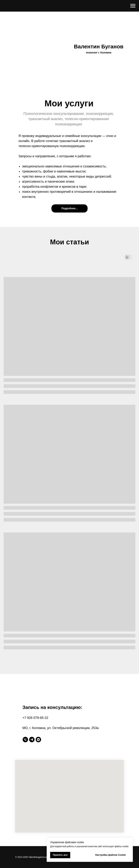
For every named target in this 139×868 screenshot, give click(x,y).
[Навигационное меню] (133, 6)
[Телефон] (25, 740)
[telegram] (32, 740)
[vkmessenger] (38, 740)
